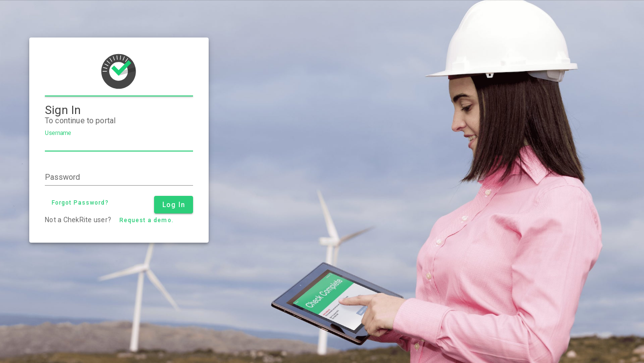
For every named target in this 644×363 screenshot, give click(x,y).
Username (58, 133)
